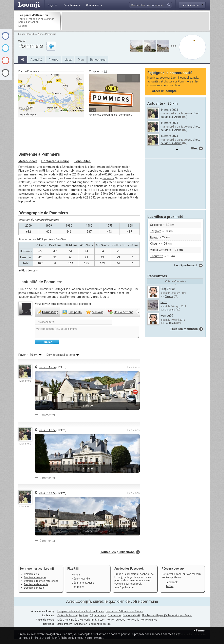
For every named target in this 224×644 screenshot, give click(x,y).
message (50, 312)
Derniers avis (31, 574)
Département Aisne (83, 583)
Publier (47, 342)
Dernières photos (34, 588)
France (22, 34)
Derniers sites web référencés (41, 581)
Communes (115, 615)
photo (75, 312)
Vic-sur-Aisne (47, 367)
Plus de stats (30, 270)
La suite (23, 26)
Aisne (40, 34)
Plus (194, 148)
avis (98, 312)
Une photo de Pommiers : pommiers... (111, 115)
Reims (59, 171)
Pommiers (51, 34)
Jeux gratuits (65, 624)
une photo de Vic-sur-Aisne (180, 115)
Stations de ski (132, 615)
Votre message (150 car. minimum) (87, 332)
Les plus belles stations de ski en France (81, 611)
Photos (54, 60)
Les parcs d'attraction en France (124, 611)
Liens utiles (82, 161)
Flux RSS (73, 569)
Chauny (155, 244)
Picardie (31, 34)
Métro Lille (133, 620)
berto (164, 302)
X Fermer (200, 630)
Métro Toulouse (116, 620)
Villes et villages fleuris (179, 615)
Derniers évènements (36, 584)
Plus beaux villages (153, 615)
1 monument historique (74, 186)
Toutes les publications (117, 552)
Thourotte (157, 256)
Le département (186, 265)
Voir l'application (124, 588)
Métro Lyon (99, 620)
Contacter (55, 161)
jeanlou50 (167, 316)
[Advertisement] (136, 21)
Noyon (154, 237)
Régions (83, 615)
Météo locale (28, 161)
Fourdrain (170, 323)
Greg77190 (168, 289)
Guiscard (170, 310)
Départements (98, 615)
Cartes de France (67, 615)
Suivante (135, 78)
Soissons (108, 178)
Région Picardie (81, 579)
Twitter (170, 586)
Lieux (68, 60)
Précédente (122, 78)
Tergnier (156, 231)
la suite (105, 297)
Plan (81, 60)
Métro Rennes (149, 620)
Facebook (172, 582)
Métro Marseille (81, 620)
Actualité (36, 60)
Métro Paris (64, 620)
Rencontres (98, 60)
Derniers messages (35, 577)
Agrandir (128, 78)
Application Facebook (87, 624)
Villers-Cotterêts (161, 250)
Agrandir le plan (28, 115)
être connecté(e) (61, 304)
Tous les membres (184, 329)
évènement (123, 312)
